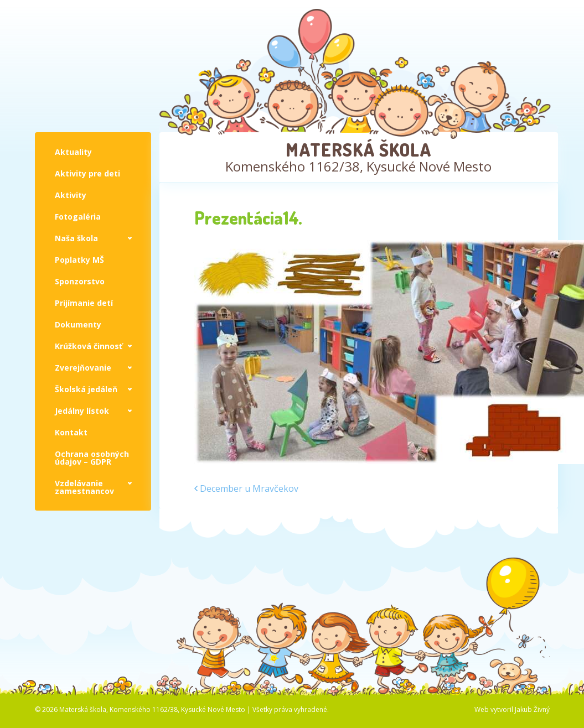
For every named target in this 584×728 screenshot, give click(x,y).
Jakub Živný (532, 709)
